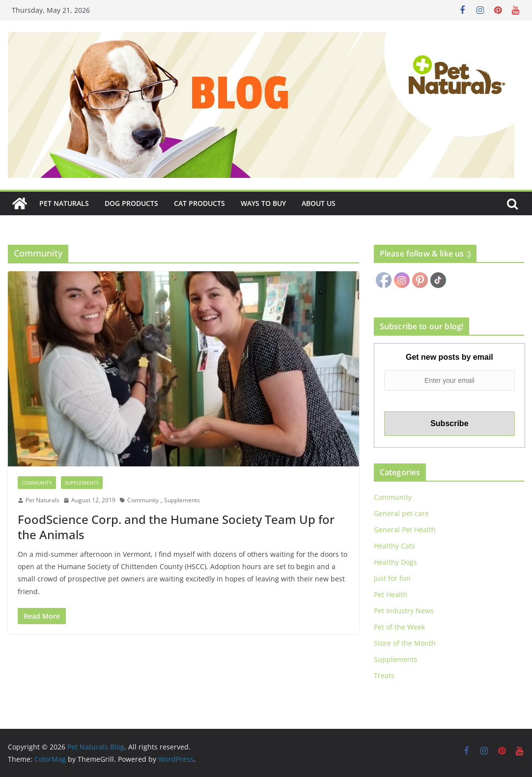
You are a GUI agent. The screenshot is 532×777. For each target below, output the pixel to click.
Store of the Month (405, 643)
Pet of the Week (399, 627)
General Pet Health (405, 530)
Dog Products (131, 203)
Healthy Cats (394, 546)
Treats (384, 676)
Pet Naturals (64, 203)
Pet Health (391, 594)
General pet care (401, 513)
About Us (319, 203)
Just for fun (392, 578)
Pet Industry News (404, 611)
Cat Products (199, 203)
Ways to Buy (263, 203)
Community (37, 483)
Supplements (82, 483)
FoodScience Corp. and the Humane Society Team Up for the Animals (176, 527)
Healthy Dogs (395, 562)
